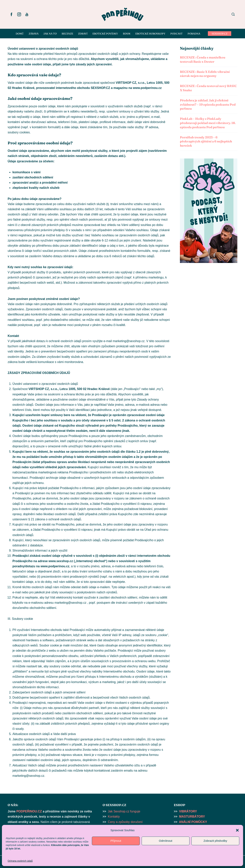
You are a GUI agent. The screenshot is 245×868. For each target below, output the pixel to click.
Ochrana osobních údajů (20, 861)
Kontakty (114, 817)
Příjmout (116, 841)
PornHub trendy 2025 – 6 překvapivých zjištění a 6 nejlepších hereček (206, 141)
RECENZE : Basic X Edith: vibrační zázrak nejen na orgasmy (205, 74)
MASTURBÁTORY (192, 817)
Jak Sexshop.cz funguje (124, 811)
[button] (237, 830)
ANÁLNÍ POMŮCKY (193, 822)
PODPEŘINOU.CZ (29, 811)
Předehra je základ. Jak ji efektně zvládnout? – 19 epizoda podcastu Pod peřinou (208, 104)
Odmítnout (166, 841)
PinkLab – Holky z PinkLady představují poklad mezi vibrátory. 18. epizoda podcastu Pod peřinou (208, 123)
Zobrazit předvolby (215, 841)
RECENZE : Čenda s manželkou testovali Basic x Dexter (203, 59)
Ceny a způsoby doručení (125, 822)
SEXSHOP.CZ (220, 34)
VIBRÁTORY (188, 811)
